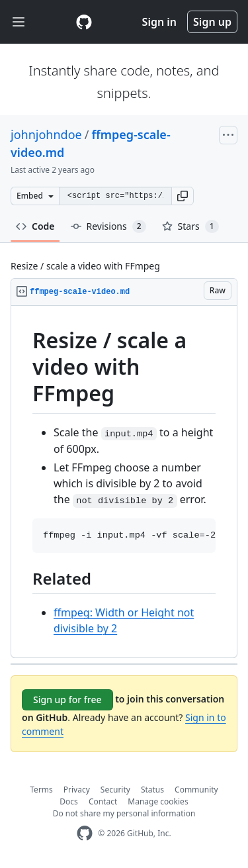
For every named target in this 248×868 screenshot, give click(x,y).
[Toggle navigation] (19, 22)
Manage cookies (158, 801)
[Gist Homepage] (84, 22)
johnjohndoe (46, 134)
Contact (103, 801)
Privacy (77, 790)
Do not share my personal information (124, 813)
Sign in (159, 22)
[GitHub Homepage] (85, 833)
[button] (183, 196)
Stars (190, 226)
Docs (69, 801)
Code (35, 226)
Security (115, 790)
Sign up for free (67, 699)
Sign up (212, 22)
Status (152, 790)
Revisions (108, 226)
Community (196, 790)
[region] (124, 482)
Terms (41, 790)
